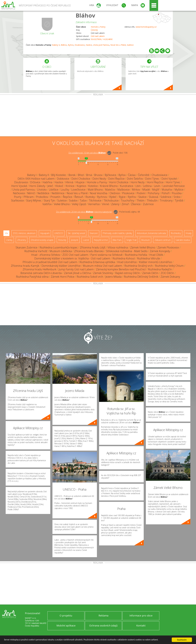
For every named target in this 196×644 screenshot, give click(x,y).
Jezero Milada (114, 277)
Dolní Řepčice (116, 179)
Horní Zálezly (37, 186)
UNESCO (59, 233)
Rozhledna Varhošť (36, 251)
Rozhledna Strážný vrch (139, 266)
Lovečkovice (78, 190)
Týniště (179, 200)
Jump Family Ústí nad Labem (76, 269)
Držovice (35, 182)
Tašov (83, 200)
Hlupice (80, 182)
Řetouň (79, 197)
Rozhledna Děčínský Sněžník (141, 277)
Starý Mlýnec (34, 200)
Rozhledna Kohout (124, 258)
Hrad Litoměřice (127, 262)
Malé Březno (95, 190)
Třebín (141, 200)
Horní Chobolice (119, 182)
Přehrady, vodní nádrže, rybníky (117, 233)
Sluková (153, 197)
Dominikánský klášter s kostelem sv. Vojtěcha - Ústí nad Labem (72, 258)
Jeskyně (75, 240)
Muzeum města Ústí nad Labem (103, 266)
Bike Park (117, 240)
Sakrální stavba (183, 240)
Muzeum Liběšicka (61, 251)
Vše (6, 233)
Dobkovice (63, 179)
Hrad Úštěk (156, 255)
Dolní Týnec (152, 179)
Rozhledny (176, 233)
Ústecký (94, 30)
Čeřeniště (144, 175)
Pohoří (166, 193)
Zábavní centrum (163, 240)
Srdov (177, 197)
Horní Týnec (173, 182)
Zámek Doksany (170, 277)
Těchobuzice (111, 200)
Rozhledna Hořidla (136, 255)
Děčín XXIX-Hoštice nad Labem (36, 179)
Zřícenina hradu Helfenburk (39, 269)
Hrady (189, 233)
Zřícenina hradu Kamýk (25, 266)
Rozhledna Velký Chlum (169, 266)
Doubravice (80, 45)
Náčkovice (19, 193)
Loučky (65, 190)
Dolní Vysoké (169, 179)
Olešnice (115, 193)
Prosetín (55, 197)
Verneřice (94, 204)
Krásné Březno (109, 186)
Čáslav (132, 175)
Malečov (110, 190)
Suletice (130, 45)
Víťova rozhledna (118, 247)
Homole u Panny (98, 27)
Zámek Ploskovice (168, 247)
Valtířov (47, 204)
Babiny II (56, 45)
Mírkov (136, 190)
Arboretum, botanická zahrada (151, 233)
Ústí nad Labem (98, 36)
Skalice (142, 197)
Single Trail (131, 240)
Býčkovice (110, 175)
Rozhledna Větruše (149, 258)
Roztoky (90, 197)
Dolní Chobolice (81, 179)
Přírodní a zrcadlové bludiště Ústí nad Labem (50, 262)
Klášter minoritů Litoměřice (155, 262)
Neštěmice (58, 193)
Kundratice (127, 186)
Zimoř (125, 204)
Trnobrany (166, 200)
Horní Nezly (138, 182)
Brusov (98, 175)
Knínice (70, 186)
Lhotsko (42, 190)
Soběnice (166, 197)
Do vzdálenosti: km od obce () (84, 212)
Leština (147, 186)
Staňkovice (17, 200)
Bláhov (85, 15)
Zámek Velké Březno (143, 247)
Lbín (138, 186)
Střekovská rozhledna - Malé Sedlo (127, 251)
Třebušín (152, 200)
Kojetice (81, 186)
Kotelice (93, 186)
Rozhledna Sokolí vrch (90, 277)
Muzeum (146, 240)
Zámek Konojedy (160, 251)
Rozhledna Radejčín (160, 269)
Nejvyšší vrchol (101, 240)
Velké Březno (62, 204)
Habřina (47, 182)
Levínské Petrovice (174, 186)
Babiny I (32, 175)
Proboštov (42, 197)
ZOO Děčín (167, 273)
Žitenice (136, 204)
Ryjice (122, 197)
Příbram (29, 197)
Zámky (9, 240)
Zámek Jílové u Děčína (77, 273)
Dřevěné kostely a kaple (42, 240)
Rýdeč (113, 197)
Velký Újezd (79, 204)
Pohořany (154, 193)
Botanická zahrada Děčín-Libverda (41, 273)
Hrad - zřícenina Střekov (46, 255)
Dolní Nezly (99, 179)
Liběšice (54, 190)
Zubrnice (148, 204)
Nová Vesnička (99, 193)
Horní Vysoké (19, 186)
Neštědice (43, 193)
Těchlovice (95, 200)
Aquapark (45, 233)
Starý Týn (49, 200)
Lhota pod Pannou (101, 45)
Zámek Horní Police (63, 277)
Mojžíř (156, 190)
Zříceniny (22, 240)
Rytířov (132, 197)
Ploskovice (128, 193)
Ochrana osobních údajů (103, 625)
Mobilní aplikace (66, 625)
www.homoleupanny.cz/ (146, 27)
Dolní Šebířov (135, 179)
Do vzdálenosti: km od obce (87, 153)
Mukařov (167, 190)
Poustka (177, 193)
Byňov (71, 45)
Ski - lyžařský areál (76, 233)
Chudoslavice (160, 175)
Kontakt (141, 625)
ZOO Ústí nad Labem (75, 255)
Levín (157, 186)
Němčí (31, 193)
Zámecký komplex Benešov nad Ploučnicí (121, 269)
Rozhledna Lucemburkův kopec (59, 247)
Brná (89, 175)
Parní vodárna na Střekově (106, 255)
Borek (72, 175)
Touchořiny (128, 200)
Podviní (141, 193)
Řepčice (67, 197)
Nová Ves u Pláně (118, 45)
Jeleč (50, 186)
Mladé (146, 190)
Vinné (105, 204)
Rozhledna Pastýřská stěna (32, 277)
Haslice (89, 45)
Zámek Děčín (150, 273)
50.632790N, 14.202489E (102, 39)
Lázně (86, 240)
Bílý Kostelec (59, 175)
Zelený (115, 204)
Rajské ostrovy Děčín (128, 273)
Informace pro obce (141, 616)
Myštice (179, 190)
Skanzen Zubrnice (26, 247)
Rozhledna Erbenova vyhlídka (97, 262)
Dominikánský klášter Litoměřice (61, 266)
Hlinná (69, 182)
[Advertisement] (98, 116)
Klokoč (59, 186)
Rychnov (102, 197)
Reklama (103, 616)
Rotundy (62, 240)
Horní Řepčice (155, 182)
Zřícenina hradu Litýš (93, 247)
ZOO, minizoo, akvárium (24, 233)
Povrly (18, 197)
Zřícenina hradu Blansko (89, 251)
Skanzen (94, 233)
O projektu (66, 616)
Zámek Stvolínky (103, 273)
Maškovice (124, 190)
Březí (81, 175)
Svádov (73, 200)
